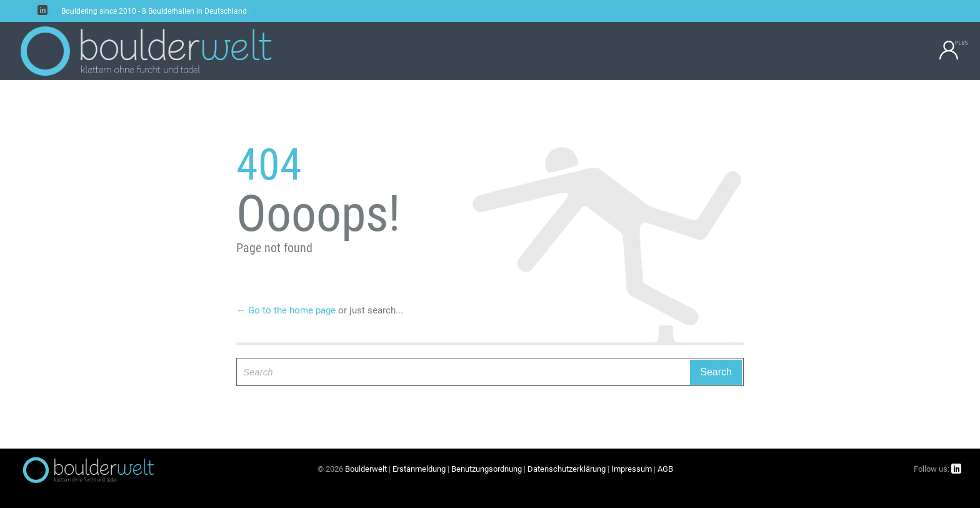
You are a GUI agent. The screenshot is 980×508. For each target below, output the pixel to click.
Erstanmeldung (419, 469)
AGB (665, 469)
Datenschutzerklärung (567, 469)
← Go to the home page (286, 310)
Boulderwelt (366, 469)
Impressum (632, 469)
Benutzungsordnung (487, 469)
